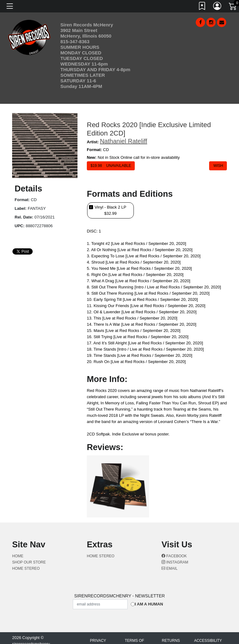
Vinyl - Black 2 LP (110, 210)
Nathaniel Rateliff (124, 141)
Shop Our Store (29, 562)
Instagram (175, 562)
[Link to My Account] (218, 7)
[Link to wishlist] (202, 7)
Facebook (174, 556)
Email (169, 568)
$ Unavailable (111, 166)
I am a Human (149, 604)
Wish (218, 166)
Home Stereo (26, 568)
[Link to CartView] (233, 6)
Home (18, 556)
